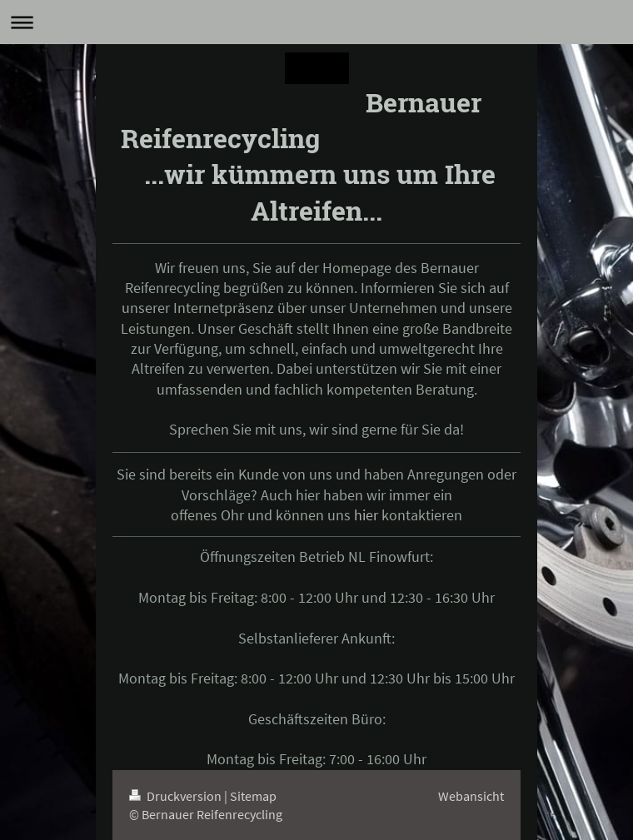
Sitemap (253, 796)
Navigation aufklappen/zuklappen (316, 22)
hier (366, 515)
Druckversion (177, 796)
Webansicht (471, 796)
